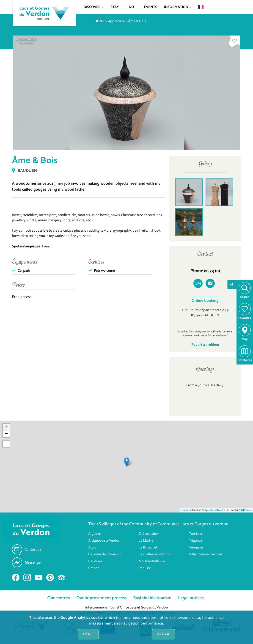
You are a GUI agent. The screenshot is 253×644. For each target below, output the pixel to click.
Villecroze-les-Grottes (206, 554)
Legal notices (191, 598)
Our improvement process (101, 598)
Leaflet (185, 510)
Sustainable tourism (152, 598)
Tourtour (196, 534)
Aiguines (95, 534)
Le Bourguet (148, 548)
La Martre (146, 541)
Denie (88, 634)
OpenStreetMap (213, 510)
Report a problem (205, 345)
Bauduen (95, 561)
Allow (164, 634)
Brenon (94, 568)
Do (133, 7)
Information (178, 7)
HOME (100, 21)
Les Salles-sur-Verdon (155, 554)
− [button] (6, 434)
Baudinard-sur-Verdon (105, 554)
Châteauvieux (149, 534)
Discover (94, 7)
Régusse (145, 568)
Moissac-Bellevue (152, 561)
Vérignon (196, 548)
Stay (116, 7)
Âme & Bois (137, 21)
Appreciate (116, 21)
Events (151, 7)
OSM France (245, 510)
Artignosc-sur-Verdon (104, 541)
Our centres (58, 598)
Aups (92, 548)
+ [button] (6, 427)
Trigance (196, 541)
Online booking (205, 301)
